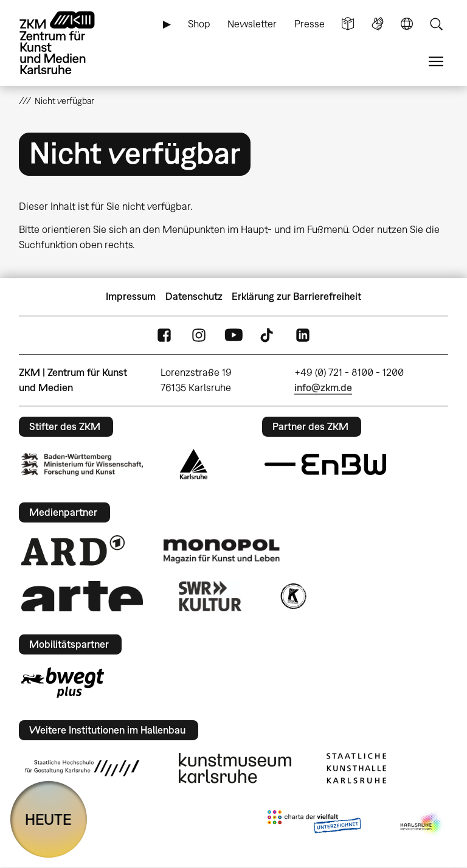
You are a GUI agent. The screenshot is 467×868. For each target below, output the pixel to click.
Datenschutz (194, 296)
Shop (199, 24)
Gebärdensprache (378, 24)
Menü (436, 62)
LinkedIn (303, 335)
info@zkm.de (323, 387)
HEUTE (48, 819)
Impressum (131, 296)
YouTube (233, 335)
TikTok (268, 335)
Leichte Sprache (348, 24)
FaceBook (164, 335)
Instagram (199, 335)
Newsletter (252, 24)
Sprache (407, 24)
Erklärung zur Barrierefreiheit (296, 296)
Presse (310, 24)
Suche (436, 24)
